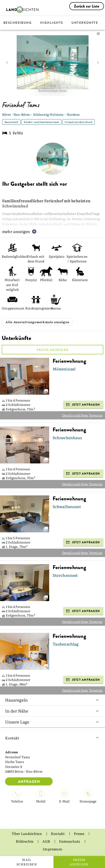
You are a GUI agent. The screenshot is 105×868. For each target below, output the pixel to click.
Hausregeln (52, 700)
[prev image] (7, 62)
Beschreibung (18, 23)
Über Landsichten (27, 833)
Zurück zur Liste (87, 6)
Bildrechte (25, 841)
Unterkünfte (85, 23)
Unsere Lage (52, 722)
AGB (47, 841)
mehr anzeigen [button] (19, 231)
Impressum (52, 849)
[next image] (98, 62)
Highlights (52, 23)
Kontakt (52, 738)
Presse (79, 833)
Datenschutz (70, 841)
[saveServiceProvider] (98, 34)
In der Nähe (52, 711)
